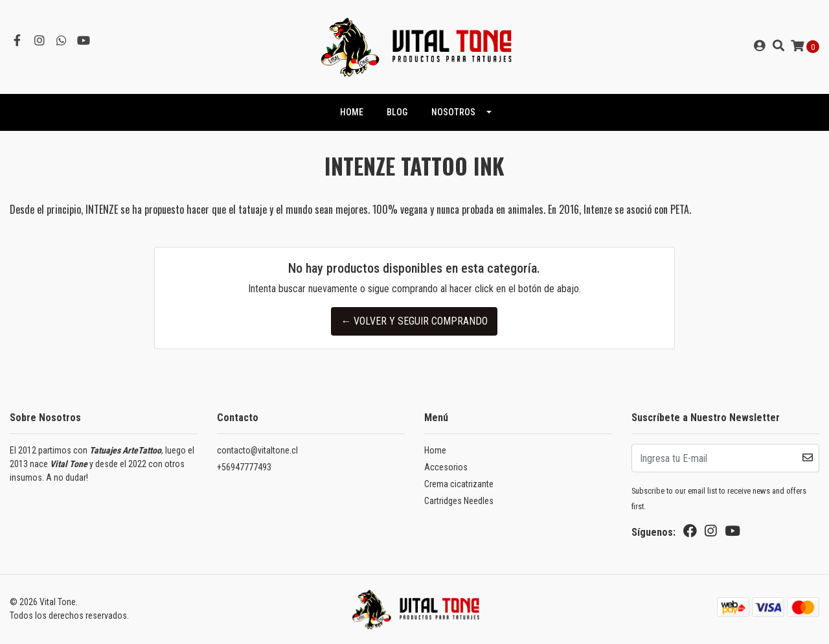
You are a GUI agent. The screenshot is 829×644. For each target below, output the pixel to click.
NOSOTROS (453, 112)
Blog (397, 112)
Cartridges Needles (459, 501)
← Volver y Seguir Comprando (414, 321)
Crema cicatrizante (459, 484)
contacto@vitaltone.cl (257, 450)
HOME (352, 112)
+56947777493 (244, 467)
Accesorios (446, 467)
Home (435, 450)
